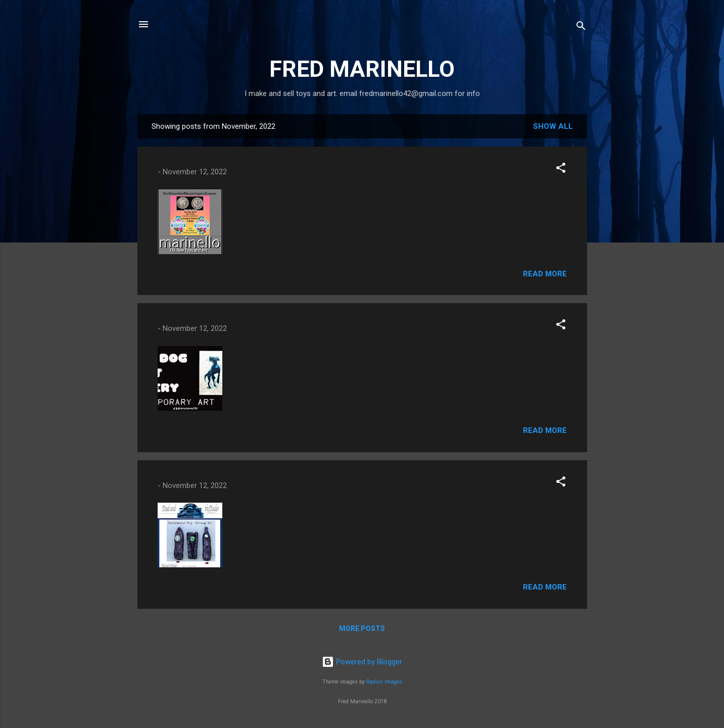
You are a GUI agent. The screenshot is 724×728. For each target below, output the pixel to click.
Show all (553, 126)
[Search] (581, 28)
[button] (561, 169)
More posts (362, 628)
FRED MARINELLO (362, 69)
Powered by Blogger (362, 662)
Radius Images (384, 682)
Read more (545, 274)
